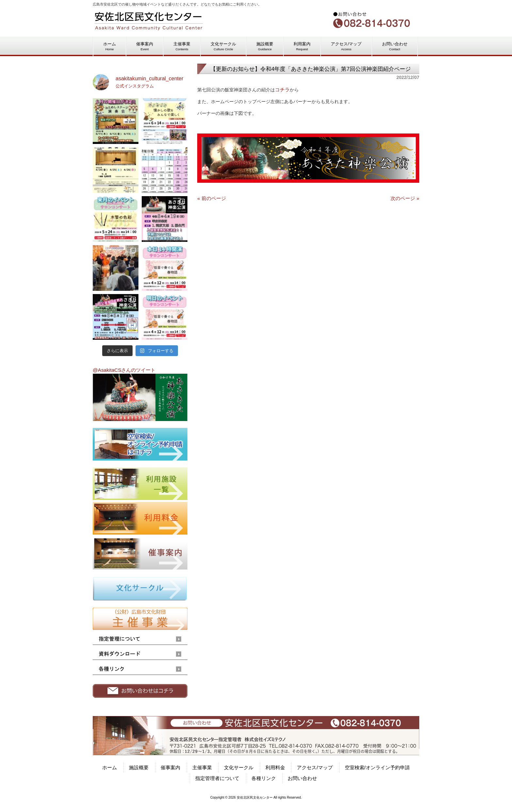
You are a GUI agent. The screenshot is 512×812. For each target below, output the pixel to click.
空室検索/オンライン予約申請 (377, 767)
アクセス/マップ (315, 767)
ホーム (110, 767)
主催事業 (202, 767)
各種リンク (264, 778)
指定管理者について (217, 778)
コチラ (282, 90)
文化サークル (239, 767)
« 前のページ (212, 198)
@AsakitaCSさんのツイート (124, 370)
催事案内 (170, 767)
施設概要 (139, 767)
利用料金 (275, 767)
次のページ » (405, 198)
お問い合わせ (302, 778)
